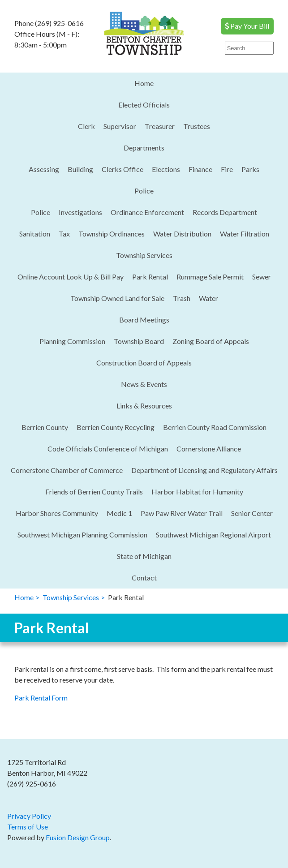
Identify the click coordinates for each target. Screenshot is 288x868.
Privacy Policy (29, 816)
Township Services (144, 255)
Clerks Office (123, 169)
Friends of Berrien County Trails (94, 492)
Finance (200, 169)
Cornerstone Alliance (209, 449)
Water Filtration (245, 234)
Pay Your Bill (247, 26)
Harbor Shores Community (57, 513)
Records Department (225, 212)
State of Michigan (144, 556)
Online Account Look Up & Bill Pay (71, 277)
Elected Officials (144, 105)
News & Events (144, 384)
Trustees (197, 126)
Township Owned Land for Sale (117, 298)
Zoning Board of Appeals (211, 341)
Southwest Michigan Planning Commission (82, 535)
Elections (166, 169)
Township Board (139, 341)
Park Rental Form (41, 698)
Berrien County (45, 427)
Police (144, 191)
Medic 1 (119, 513)
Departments (144, 148)
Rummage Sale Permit (210, 277)
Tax (64, 234)
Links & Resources (144, 406)
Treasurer (160, 126)
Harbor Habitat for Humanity (197, 492)
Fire (227, 169)
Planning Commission (72, 341)
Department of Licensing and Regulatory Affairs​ (204, 470)
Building (80, 169)
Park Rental (150, 277)
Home (144, 83)
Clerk (86, 126)
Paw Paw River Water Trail (182, 513)
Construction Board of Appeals (144, 363)
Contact (144, 578)
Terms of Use (28, 827)
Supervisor (120, 126)
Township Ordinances (112, 234)
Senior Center (252, 513)
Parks (250, 169)
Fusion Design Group (78, 837)
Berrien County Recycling (116, 427)
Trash (182, 298)
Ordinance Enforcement (147, 212)
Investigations (80, 212)
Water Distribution (182, 234)
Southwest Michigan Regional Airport (213, 535)
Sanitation (35, 234)
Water (208, 298)
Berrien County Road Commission (215, 427)
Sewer (262, 277)
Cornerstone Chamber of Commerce (67, 470)
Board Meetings (144, 320)
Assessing (44, 169)
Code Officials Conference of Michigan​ (108, 449)
